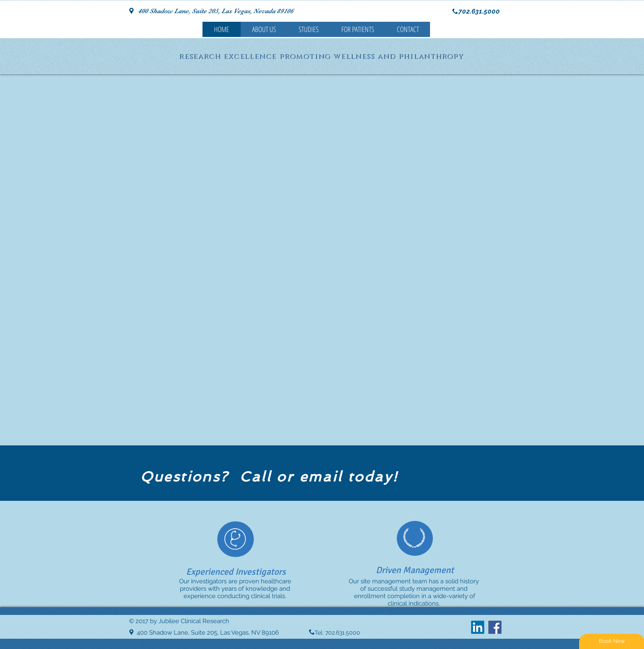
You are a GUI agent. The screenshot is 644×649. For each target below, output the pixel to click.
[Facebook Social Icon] (495, 627)
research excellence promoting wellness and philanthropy (322, 57)
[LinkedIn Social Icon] (478, 627)
